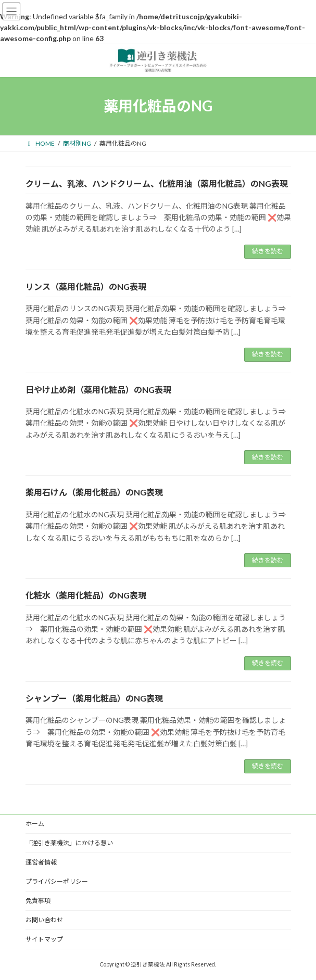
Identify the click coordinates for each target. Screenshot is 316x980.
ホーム (35, 824)
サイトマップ (44, 939)
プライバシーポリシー (57, 881)
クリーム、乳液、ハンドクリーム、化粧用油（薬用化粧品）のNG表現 (157, 183)
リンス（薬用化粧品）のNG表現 (86, 287)
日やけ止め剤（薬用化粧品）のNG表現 (98, 390)
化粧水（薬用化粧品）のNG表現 (86, 595)
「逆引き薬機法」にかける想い (69, 843)
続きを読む (268, 251)
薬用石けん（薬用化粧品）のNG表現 (94, 492)
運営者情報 (41, 862)
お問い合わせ (44, 920)
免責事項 (38, 901)
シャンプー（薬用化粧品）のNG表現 (94, 698)
